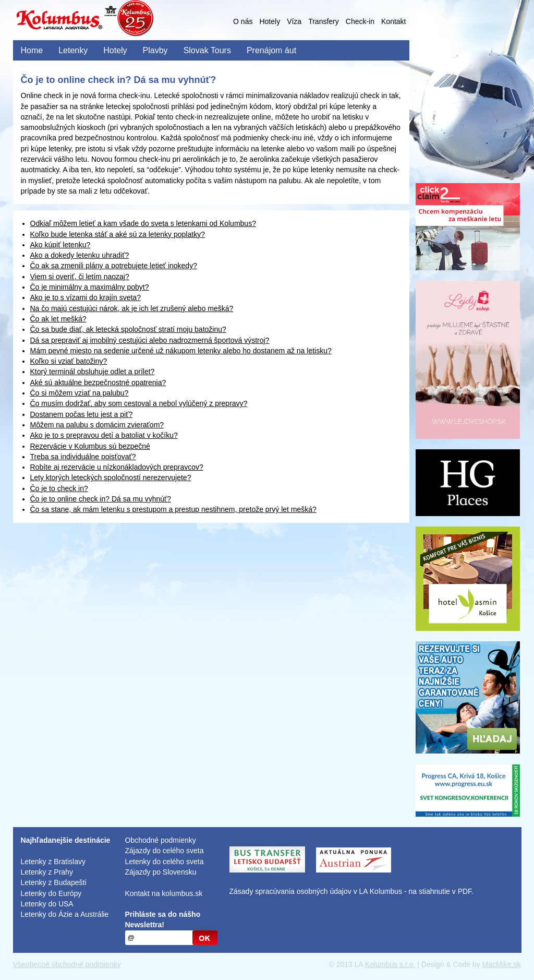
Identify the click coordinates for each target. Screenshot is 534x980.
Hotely (270, 21)
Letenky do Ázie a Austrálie (65, 914)
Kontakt (393, 21)
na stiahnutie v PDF (440, 891)
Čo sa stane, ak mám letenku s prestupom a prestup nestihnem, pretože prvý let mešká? (173, 509)
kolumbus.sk (182, 893)
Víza (294, 21)
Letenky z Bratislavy (53, 862)
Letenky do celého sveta (165, 862)
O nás (243, 21)
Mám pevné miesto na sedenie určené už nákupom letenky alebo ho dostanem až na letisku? (181, 351)
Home (32, 50)
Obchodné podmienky (161, 840)
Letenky (73, 50)
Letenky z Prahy (47, 872)
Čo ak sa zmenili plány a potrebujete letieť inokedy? (114, 266)
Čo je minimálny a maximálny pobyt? (90, 287)
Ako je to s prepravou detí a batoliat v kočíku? (104, 435)
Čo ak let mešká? (58, 319)
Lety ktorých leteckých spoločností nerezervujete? (111, 477)
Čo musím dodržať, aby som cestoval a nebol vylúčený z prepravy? (139, 403)
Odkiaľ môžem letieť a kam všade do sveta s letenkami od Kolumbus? (143, 223)
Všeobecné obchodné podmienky (67, 964)
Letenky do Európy (51, 893)
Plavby (155, 50)
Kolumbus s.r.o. (390, 964)
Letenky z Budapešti (54, 882)
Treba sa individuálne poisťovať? (83, 457)
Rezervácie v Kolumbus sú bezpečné (90, 446)
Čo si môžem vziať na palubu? (80, 393)
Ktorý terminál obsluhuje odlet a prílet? (93, 372)
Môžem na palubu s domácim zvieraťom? (97, 425)
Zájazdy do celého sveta (165, 851)
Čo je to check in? (59, 488)
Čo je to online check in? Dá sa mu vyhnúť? (101, 499)
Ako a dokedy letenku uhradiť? (80, 255)
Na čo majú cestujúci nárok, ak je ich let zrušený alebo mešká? (132, 308)
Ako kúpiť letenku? (60, 245)
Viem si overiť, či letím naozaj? (80, 277)
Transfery (324, 21)
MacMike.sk (502, 964)
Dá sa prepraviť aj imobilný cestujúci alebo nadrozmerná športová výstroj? (150, 340)
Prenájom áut (271, 50)
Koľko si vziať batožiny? (69, 361)
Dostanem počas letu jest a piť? (82, 414)
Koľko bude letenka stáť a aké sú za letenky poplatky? (118, 234)
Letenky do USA (47, 904)
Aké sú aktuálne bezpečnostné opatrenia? (98, 383)
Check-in (360, 21)
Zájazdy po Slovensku (161, 872)
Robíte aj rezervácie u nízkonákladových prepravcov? (117, 467)
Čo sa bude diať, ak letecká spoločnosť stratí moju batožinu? (128, 329)
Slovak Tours (207, 50)
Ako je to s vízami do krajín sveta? (86, 297)
